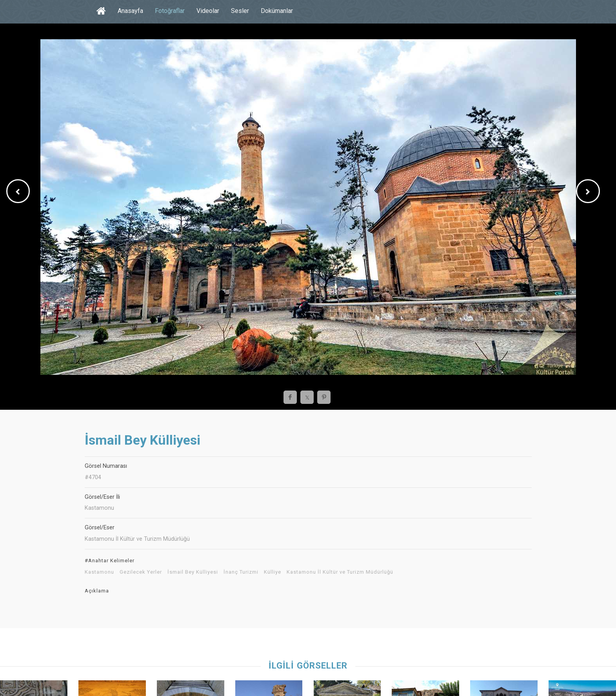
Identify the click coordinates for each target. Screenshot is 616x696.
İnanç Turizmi (241, 572)
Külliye (273, 572)
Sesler (240, 11)
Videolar (208, 11)
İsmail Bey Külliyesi (193, 572)
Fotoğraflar (170, 11)
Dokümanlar (277, 11)
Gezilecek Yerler (141, 572)
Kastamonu (99, 572)
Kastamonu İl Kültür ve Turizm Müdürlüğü (340, 572)
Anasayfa (130, 11)
